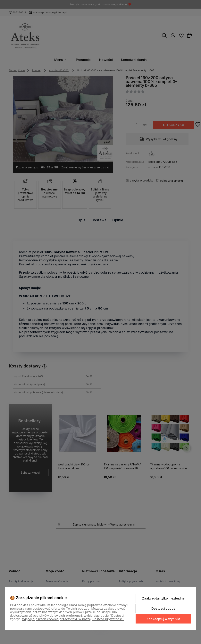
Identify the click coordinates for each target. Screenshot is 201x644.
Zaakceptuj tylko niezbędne (163, 598)
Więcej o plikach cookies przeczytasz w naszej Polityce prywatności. (73, 619)
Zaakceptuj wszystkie (163, 619)
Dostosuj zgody (163, 608)
